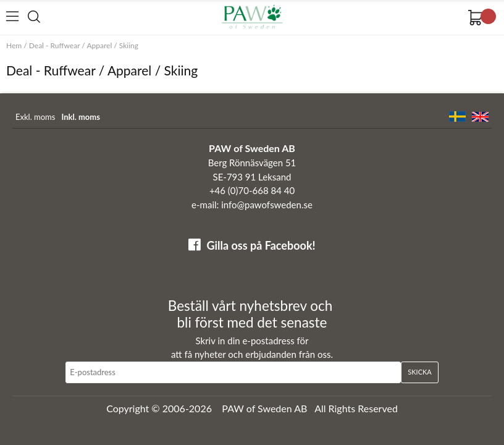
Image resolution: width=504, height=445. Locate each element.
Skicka (419, 372)
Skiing (129, 45)
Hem (14, 45)
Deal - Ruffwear (54, 45)
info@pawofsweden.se (267, 205)
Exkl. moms (35, 117)
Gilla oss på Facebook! (261, 245)
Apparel (99, 45)
